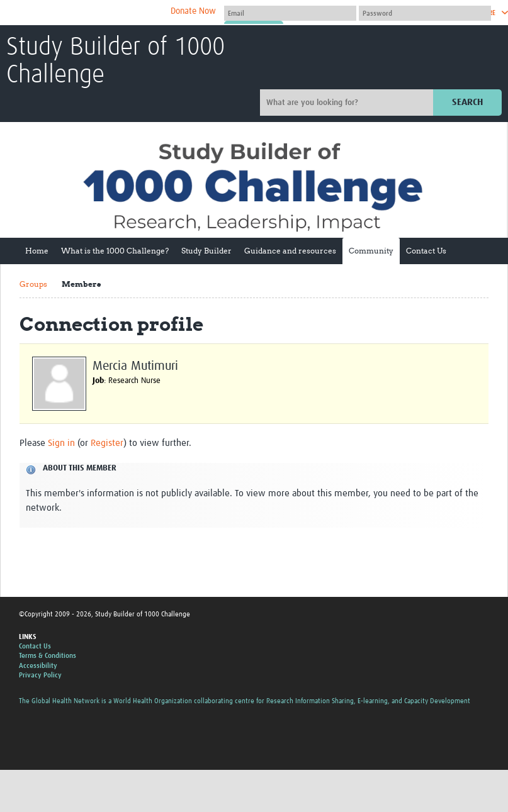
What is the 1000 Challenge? (115, 251)
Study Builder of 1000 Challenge (116, 62)
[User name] (290, 13)
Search (467, 102)
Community (371, 251)
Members (81, 284)
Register (107, 443)
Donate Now (193, 11)
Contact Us (426, 251)
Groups (33, 284)
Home (37, 251)
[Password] (425, 13)
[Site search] (348, 103)
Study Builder (206, 251)
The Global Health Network (100, 13)
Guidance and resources (290, 251)
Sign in (61, 443)
